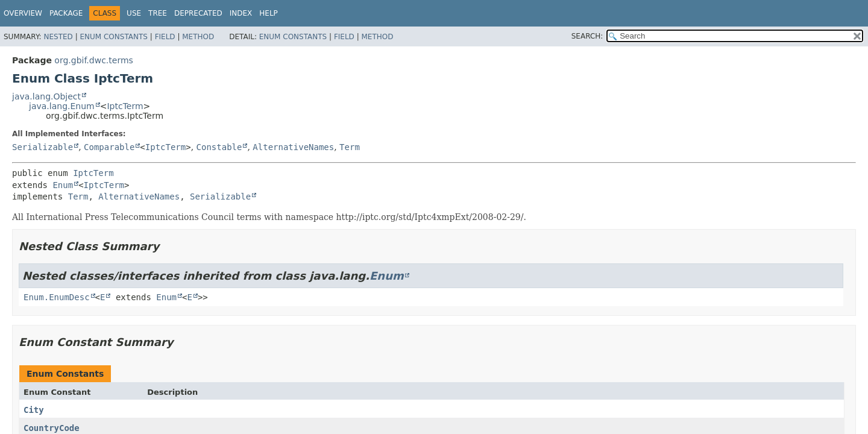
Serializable (42, 147)
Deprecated (198, 13)
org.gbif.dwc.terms (93, 60)
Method (198, 37)
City (34, 410)
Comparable (109, 147)
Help (269, 13)
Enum (63, 185)
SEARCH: (587, 36)
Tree (158, 13)
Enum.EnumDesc (57, 297)
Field (165, 37)
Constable (219, 147)
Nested (58, 37)
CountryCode (52, 428)
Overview (23, 13)
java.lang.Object (46, 96)
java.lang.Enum (62, 106)
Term (350, 147)
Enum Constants (113, 37)
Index (241, 13)
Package (66, 13)
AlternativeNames (293, 147)
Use (134, 13)
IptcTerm (125, 106)
